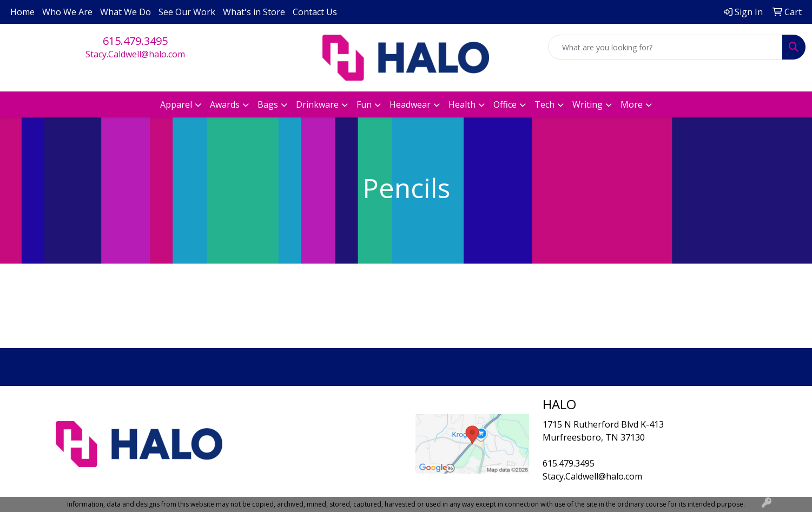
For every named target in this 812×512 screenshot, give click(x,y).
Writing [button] (587, 104)
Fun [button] (364, 104)
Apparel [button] (176, 104)
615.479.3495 (135, 41)
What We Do (126, 12)
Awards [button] (225, 104)
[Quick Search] (665, 47)
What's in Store (254, 12)
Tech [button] (544, 104)
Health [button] (462, 104)
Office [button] (505, 104)
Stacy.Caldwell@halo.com (135, 54)
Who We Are (67, 12)
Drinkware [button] (317, 104)
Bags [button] (268, 104)
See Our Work (187, 12)
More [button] (632, 104)
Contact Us (315, 12)
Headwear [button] (410, 104)
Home (22, 12)
